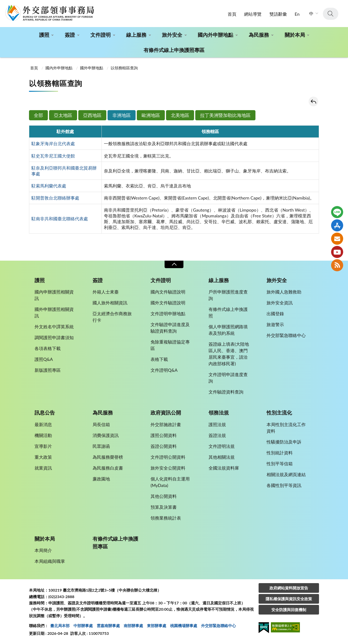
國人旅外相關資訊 (110, 303)
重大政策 (43, 457)
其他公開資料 (164, 496)
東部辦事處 (157, 626)
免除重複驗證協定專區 (170, 345)
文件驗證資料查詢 (226, 392)
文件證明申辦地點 (168, 314)
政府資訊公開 (166, 413)
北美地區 (180, 115)
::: (3, 4)
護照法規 (217, 424)
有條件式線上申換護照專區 (174, 50)
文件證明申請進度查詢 (228, 378)
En (297, 14)
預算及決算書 (164, 507)
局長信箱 (101, 424)
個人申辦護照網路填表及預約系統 (228, 330)
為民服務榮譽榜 (108, 457)
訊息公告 (45, 413)
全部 (38, 115)
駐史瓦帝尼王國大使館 (53, 156)
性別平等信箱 (280, 464)
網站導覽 (253, 14)
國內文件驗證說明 (168, 292)
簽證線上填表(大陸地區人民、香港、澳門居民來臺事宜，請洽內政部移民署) (229, 354)
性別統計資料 (280, 453)
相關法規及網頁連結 (286, 474)
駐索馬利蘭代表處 (49, 186)
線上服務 (136, 35)
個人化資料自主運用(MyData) (170, 482)
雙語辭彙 (278, 14)
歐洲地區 (151, 115)
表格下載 (159, 359)
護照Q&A (44, 359)
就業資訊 (43, 468)
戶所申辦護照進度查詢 (228, 295)
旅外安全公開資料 (168, 468)
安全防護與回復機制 (289, 610)
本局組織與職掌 (50, 561)
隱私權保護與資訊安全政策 (289, 599)
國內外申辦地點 (215, 35)
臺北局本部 (60, 626)
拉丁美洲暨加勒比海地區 (225, 115)
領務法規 (219, 413)
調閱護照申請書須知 (54, 337)
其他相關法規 (222, 457)
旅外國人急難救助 (284, 292)
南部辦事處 (133, 626)
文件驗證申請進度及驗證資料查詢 (170, 328)
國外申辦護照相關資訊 (54, 312)
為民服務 (259, 35)
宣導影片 (43, 446)
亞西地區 (92, 115)
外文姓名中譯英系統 (54, 327)
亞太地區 (63, 115)
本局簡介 (43, 550)
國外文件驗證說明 (168, 303)
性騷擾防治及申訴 (284, 442)
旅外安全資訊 (280, 303)
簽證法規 (217, 435)
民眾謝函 (101, 446)
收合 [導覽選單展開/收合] (174, 264)
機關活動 (43, 435)
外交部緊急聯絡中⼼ (218, 626)
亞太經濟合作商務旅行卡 (112, 317)
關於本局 (295, 35)
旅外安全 (172, 35)
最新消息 (43, 424)
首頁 (232, 14)
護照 (44, 35)
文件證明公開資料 (168, 457)
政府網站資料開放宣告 (289, 588)
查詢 (331, 14)
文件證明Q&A (164, 370)
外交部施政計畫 (166, 424)
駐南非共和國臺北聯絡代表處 (60, 219)
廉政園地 (101, 479)
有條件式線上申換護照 (228, 312)
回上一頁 (313, 101)
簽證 (70, 35)
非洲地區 (122, 115)
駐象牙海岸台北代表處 (53, 143)
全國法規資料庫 (224, 468)
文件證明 (101, 35)
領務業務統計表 (166, 518)
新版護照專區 (48, 370)
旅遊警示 (275, 324)
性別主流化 (279, 413)
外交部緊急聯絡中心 (286, 335)
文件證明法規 (222, 446)
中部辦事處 (83, 626)
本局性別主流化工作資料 (286, 428)
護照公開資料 (164, 435)
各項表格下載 (48, 348)
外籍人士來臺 (106, 292)
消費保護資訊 (106, 435)
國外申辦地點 (92, 68)
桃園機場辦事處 (184, 626)
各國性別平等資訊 (284, 485)
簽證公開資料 (164, 446)
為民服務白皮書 (108, 468)
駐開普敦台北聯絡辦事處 (55, 198)
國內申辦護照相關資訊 (54, 295)
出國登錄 (275, 314)
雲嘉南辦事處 (108, 626)
